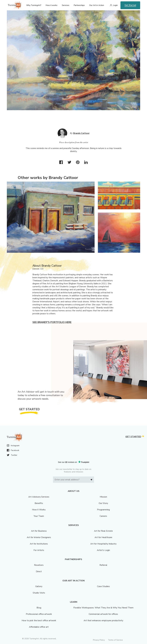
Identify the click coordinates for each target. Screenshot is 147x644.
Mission (103, 497)
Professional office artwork (39, 614)
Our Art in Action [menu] (97, 5)
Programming (103, 510)
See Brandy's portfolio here (52, 322)
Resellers (39, 565)
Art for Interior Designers (39, 537)
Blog (39, 608)
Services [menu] (66, 5)
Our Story (103, 503)
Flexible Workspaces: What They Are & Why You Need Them (103, 608)
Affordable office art (39, 627)
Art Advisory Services (39, 497)
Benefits (39, 503)
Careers (103, 516)
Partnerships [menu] (79, 5)
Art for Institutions (39, 544)
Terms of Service (115, 640)
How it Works (39, 510)
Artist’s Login (103, 550)
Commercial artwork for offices (103, 614)
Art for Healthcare (103, 537)
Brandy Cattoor (81, 133)
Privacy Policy (99, 640)
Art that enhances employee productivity (103, 621)
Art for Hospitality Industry (103, 544)
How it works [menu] (52, 5)
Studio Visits (39, 593)
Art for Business (39, 531)
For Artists (39, 550)
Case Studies (103, 586)
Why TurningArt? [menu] (34, 5)
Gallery (39, 586)
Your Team (39, 516)
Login (115, 5)
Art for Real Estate (103, 531)
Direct (39, 572)
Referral (103, 565)
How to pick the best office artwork (39, 621)
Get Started (130, 5)
